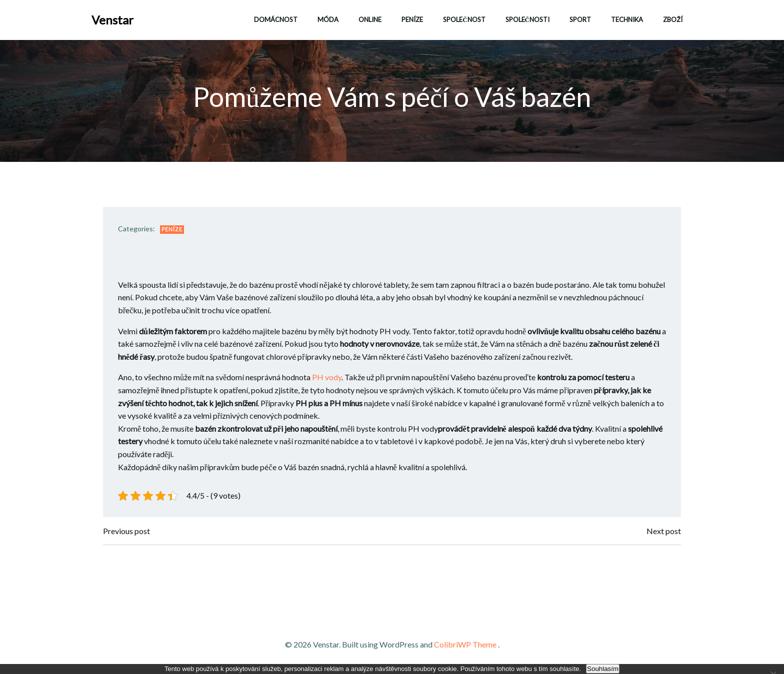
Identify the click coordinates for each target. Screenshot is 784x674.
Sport (580, 19)
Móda (328, 19)
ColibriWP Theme (465, 644)
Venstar (112, 20)
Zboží (673, 19)
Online (370, 19)
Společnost (464, 19)
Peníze (412, 19)
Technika (627, 19)
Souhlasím (603, 669)
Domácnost (276, 19)
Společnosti (527, 19)
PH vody (327, 377)
